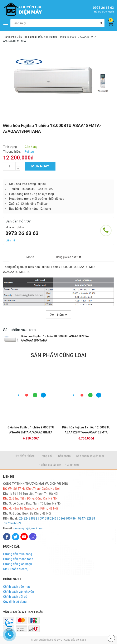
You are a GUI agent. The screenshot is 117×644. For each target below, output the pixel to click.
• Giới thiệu (72, 465)
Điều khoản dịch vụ (16, 569)
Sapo (83, 640)
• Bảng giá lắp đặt (50, 465)
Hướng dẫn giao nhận (18, 564)
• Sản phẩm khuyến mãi (89, 456)
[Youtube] (24, 537)
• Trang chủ (46, 456)
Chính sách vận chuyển (19, 592)
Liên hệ (10, 240)
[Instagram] (33, 537)
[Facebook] (7, 537)
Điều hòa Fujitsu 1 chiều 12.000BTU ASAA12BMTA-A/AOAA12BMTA (86, 430)
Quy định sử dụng (15, 602)
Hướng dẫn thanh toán (18, 559)
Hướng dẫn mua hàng (18, 554)
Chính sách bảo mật (16, 587)
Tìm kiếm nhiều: (24, 456)
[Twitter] (16, 537)
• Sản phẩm (64, 456)
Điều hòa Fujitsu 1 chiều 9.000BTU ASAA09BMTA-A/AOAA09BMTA (31, 430)
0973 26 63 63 (103, 8)
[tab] (30, 257)
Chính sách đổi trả (15, 597)
